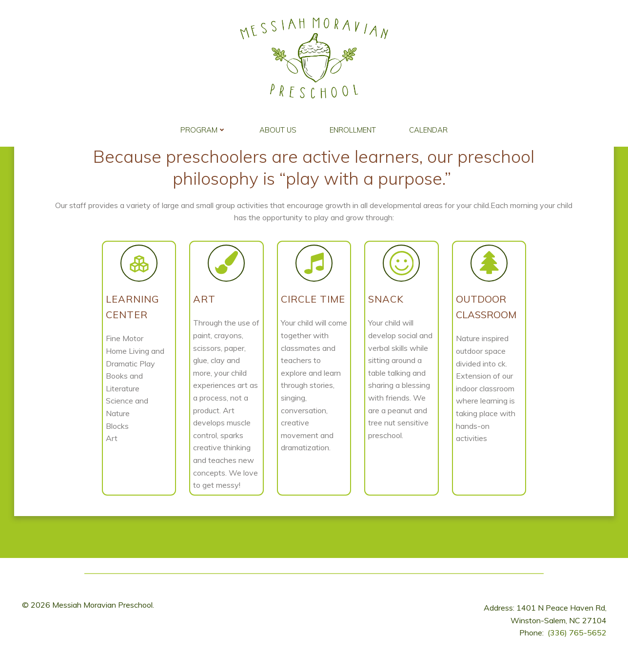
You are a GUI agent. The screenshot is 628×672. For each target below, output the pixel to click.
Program (203, 127)
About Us (278, 127)
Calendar (428, 127)
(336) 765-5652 (577, 640)
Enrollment (353, 127)
